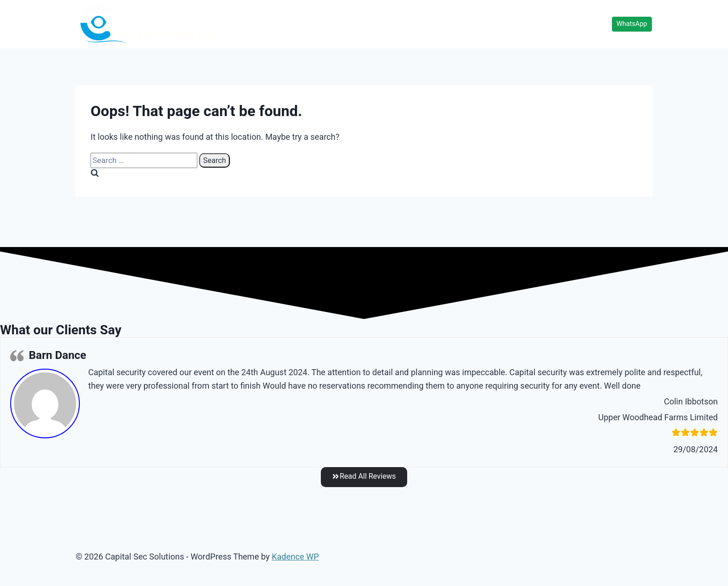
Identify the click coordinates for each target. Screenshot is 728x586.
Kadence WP (295, 557)
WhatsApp (632, 24)
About (591, 24)
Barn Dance (58, 355)
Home (428, 24)
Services (465, 24)
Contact (555, 24)
